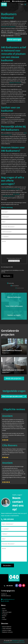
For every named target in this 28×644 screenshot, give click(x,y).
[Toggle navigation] (25, 4)
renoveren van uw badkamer (8, 27)
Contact (4, 619)
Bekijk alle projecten (13, 378)
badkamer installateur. (15, 83)
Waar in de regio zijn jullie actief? (12, 396)
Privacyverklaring (14, 642)
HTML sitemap (22, 642)
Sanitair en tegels (7, 630)
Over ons (4, 610)
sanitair (3, 117)
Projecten (5, 614)
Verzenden (7, 565)
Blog (3, 617)
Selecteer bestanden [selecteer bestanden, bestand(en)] (14, 261)
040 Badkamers (15, 640)
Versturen (7, 276)
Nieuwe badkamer (7, 627)
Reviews (4, 616)
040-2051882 (7, 1)
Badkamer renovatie (7, 632)
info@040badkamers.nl (19, 1)
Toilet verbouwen (7, 628)
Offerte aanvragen (7, 612)
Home (4, 608)
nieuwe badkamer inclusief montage (10, 189)
